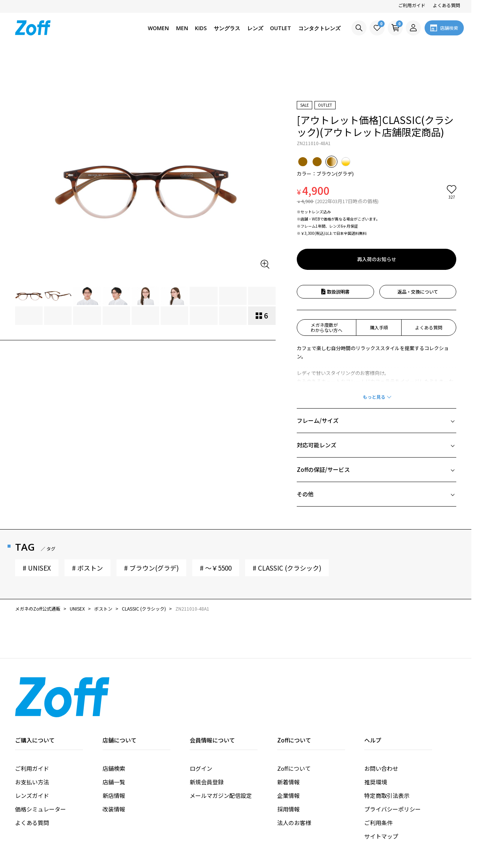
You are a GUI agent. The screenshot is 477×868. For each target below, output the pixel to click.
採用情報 (288, 766)
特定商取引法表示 (387, 752)
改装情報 (114, 766)
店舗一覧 (114, 739)
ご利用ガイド (412, 5)
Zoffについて (294, 725)
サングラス (227, 28)
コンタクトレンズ (319, 28)
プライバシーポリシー (393, 766)
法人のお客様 (294, 780)
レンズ (255, 28)
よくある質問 (446, 5)
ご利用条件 (378, 780)
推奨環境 (376, 739)
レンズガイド (32, 752)
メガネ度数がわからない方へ (327, 284)
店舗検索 (114, 725)
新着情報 (288, 739)
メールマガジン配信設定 (221, 752)
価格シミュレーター (41, 766)
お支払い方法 (32, 739)
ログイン (201, 725)
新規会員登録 (207, 739)
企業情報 (288, 752)
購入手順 (379, 284)
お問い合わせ (381, 725)
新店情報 (114, 752)
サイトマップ (381, 793)
